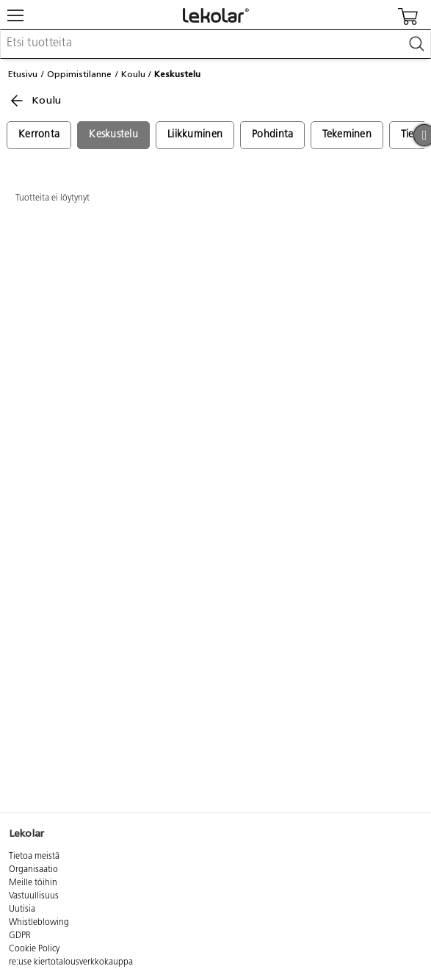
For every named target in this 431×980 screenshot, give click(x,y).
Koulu (133, 74)
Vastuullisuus (34, 896)
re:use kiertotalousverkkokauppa (71, 962)
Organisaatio (33, 870)
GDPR (20, 936)
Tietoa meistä (34, 857)
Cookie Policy (34, 949)
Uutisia (22, 909)
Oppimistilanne (79, 74)
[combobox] (215, 44)
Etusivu (23, 74)
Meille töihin (33, 883)
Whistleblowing (39, 923)
